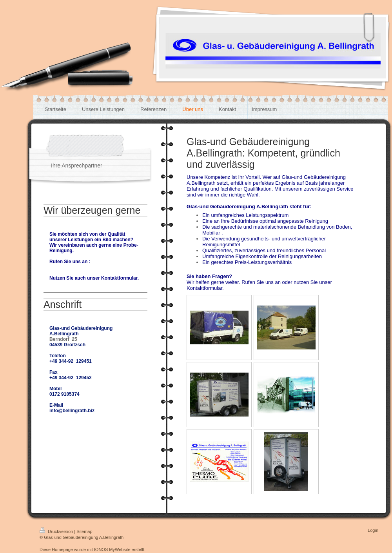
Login (373, 530)
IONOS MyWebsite (112, 549)
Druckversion (57, 531)
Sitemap (84, 531)
